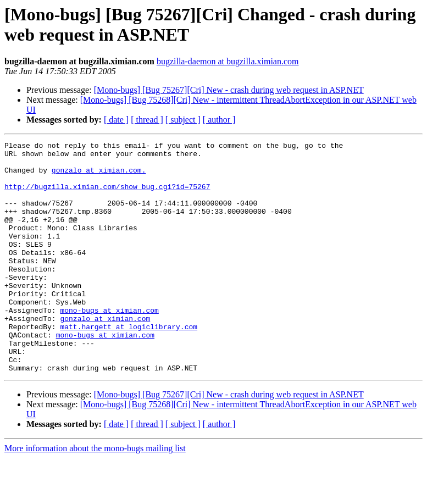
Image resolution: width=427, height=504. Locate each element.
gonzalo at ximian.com (105, 355)
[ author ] (219, 120)
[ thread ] (147, 120)
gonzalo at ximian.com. (99, 176)
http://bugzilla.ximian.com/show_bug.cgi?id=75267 (107, 196)
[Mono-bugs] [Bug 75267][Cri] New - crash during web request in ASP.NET (229, 90)
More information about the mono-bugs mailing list (95, 494)
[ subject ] (183, 120)
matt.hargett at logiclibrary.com (129, 364)
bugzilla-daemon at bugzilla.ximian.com (228, 61)
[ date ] (116, 120)
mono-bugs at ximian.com (109, 345)
